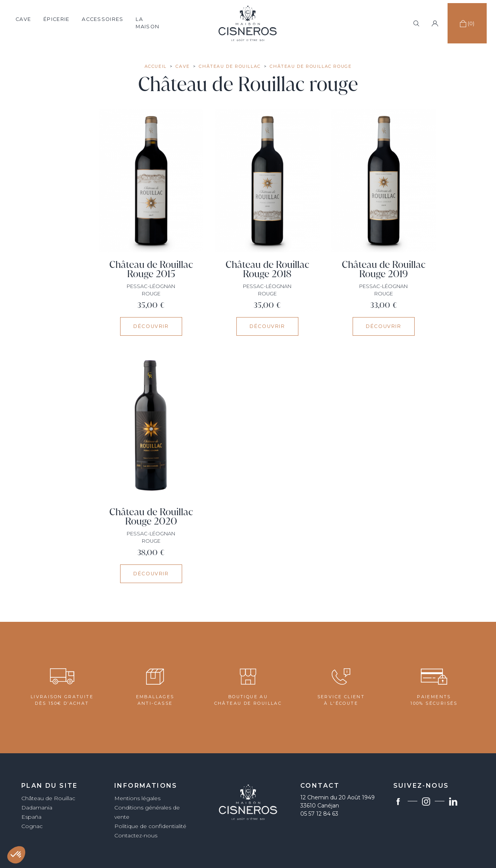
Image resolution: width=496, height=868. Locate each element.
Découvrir (151, 326)
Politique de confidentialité (150, 826)
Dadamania (37, 808)
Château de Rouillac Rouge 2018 (267, 269)
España (31, 817)
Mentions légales (137, 798)
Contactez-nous (136, 835)
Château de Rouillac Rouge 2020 (151, 517)
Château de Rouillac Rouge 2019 (384, 269)
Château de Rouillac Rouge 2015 (151, 269)
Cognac (32, 826)
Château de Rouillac (48, 798)
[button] (16, 855)
